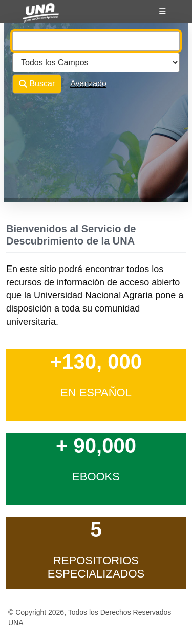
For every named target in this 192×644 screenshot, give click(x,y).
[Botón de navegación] (163, 11)
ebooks (96, 476)
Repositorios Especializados (96, 567)
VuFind (32, 17)
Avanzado (88, 84)
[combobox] (96, 41)
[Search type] (96, 62)
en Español (96, 393)
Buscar (37, 84)
